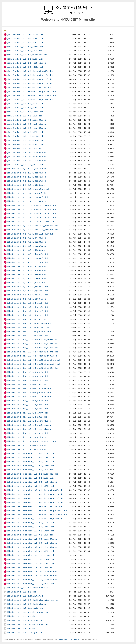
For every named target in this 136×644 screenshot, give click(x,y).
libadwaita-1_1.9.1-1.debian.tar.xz (27, 624)
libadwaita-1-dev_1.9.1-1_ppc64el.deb (29, 425)
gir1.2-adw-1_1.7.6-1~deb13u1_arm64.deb (30, 75)
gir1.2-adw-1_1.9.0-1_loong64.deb (26, 120)
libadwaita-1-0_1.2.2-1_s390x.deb (26, 201)
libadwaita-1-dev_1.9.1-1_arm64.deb (27, 409)
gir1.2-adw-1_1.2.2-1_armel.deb (25, 43)
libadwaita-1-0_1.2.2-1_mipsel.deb (27, 193)
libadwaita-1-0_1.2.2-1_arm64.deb (26, 173)
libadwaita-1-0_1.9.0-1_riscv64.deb (27, 262)
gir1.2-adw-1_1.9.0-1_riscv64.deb (26, 128)
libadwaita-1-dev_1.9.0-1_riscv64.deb (29, 397)
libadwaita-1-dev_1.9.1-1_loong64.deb (29, 421)
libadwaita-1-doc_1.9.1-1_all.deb (26, 449)
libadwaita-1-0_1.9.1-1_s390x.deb (26, 299)
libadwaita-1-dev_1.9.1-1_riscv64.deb (29, 429)
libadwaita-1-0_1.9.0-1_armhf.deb (26, 246)
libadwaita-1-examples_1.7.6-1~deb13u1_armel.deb (35, 498)
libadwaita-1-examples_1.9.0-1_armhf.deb (31, 531)
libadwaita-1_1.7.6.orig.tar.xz (25, 608)
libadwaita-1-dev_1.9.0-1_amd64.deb (27, 372)
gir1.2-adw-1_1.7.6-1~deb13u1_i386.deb (29, 87)
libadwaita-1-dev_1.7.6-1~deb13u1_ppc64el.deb (34, 360)
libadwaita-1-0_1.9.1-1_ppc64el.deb (27, 291)
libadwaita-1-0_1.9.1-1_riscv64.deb (27, 295)
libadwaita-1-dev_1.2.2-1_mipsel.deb (28, 327)
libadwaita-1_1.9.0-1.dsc (21, 616)
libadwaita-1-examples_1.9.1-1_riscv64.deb (32, 580)
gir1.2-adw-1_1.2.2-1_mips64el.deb (27, 55)
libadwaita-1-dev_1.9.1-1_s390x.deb (27, 433)
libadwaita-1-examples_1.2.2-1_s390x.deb (31, 486)
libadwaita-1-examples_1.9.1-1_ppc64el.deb (32, 576)
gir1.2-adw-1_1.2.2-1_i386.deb (24, 51)
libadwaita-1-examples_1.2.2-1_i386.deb (30, 470)
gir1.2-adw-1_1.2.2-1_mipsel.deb (26, 59)
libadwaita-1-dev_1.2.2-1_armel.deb (27, 311)
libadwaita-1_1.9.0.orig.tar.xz (25, 620)
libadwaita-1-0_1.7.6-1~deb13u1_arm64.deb (31, 209)
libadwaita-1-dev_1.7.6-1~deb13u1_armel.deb (32, 348)
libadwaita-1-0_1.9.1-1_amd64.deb (26, 270)
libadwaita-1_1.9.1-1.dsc (21, 628)
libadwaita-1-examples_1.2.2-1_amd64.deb (31, 454)
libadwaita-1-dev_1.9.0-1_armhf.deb (27, 380)
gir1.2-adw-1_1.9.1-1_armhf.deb (25, 144)
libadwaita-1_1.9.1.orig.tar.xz (25, 633)
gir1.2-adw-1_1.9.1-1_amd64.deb (25, 136)
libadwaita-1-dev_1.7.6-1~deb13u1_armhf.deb (32, 352)
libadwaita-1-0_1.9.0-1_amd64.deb (26, 238)
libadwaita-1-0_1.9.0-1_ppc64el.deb (27, 258)
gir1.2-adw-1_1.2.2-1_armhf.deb (25, 47)
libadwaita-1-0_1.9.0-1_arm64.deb (26, 242)
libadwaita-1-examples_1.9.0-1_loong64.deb (32, 539)
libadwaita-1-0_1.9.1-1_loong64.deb (27, 287)
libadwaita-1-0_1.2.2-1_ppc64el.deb (27, 197)
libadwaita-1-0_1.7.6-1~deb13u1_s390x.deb (31, 234)
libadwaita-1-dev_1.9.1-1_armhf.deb (27, 413)
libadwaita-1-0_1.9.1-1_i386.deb (26, 283)
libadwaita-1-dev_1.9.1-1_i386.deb (27, 417)
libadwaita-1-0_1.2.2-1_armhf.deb (26, 181)
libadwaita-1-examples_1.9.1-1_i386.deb (30, 568)
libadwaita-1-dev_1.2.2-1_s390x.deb (27, 336)
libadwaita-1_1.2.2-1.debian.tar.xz (27, 588)
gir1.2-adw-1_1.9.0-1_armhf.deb (25, 112)
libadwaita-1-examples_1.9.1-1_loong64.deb (32, 572)
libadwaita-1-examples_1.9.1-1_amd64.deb (31, 555)
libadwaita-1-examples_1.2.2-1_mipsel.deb (31, 478)
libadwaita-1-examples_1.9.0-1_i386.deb (30, 535)
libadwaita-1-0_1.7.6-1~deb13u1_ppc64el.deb (32, 226)
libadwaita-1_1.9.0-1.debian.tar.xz (27, 612)
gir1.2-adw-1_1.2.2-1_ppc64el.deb (26, 63)
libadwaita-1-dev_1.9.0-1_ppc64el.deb (29, 393)
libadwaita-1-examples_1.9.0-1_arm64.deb (31, 527)
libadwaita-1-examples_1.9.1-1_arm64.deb (31, 559)
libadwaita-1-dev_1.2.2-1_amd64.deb (27, 303)
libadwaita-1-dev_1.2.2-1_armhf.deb (27, 315)
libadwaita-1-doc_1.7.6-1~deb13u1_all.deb (31, 441)
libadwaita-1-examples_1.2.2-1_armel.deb (31, 462)
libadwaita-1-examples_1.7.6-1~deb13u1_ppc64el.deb (37, 511)
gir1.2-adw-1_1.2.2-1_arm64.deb (25, 39)
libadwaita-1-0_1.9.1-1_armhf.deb (26, 279)
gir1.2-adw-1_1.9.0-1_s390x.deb (25, 132)
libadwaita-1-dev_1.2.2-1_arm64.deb (27, 307)
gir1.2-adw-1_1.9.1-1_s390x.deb (25, 165)
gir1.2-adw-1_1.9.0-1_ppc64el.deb (26, 124)
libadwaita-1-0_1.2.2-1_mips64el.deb (28, 189)
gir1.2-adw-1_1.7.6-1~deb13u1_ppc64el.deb (31, 92)
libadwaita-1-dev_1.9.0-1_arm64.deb (27, 376)
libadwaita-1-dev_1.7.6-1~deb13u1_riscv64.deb (34, 364)
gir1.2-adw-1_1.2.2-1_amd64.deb (25, 34)
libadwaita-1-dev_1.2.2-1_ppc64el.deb (29, 332)
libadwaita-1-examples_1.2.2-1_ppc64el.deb (32, 482)
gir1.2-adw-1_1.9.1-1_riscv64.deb (26, 161)
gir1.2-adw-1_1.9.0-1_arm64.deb (25, 108)
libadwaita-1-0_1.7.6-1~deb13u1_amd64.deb (31, 205)
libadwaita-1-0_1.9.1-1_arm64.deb (26, 275)
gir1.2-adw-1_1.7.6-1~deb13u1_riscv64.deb (31, 96)
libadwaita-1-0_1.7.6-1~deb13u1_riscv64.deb (32, 230)
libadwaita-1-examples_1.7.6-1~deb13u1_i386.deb (35, 506)
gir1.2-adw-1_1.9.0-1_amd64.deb (25, 104)
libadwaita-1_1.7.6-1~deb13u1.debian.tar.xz (32, 600)
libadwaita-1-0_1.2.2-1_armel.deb (26, 177)
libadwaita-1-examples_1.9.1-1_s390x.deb (31, 584)
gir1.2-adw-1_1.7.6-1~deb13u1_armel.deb (30, 79)
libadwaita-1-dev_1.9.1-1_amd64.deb (27, 405)
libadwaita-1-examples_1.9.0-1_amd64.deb (31, 523)
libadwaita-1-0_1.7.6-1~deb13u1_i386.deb (31, 222)
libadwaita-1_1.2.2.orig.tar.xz (25, 596)
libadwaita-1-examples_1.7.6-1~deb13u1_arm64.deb (35, 494)
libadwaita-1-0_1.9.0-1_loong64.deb (27, 254)
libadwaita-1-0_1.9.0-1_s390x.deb (26, 266)
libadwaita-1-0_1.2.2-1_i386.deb (26, 185)
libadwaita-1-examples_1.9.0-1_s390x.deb (31, 551)
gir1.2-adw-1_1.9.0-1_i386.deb (24, 116)
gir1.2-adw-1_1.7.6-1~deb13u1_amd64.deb (30, 71)
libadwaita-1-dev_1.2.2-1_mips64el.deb (29, 323)
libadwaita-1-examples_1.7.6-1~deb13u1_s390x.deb (35, 519)
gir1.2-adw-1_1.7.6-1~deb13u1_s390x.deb (30, 100)
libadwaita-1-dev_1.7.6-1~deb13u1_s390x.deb (32, 368)
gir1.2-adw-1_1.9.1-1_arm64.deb (25, 140)
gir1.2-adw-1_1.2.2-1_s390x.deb (25, 67)
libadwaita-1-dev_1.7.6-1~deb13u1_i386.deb (32, 356)
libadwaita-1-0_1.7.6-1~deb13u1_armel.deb (31, 214)
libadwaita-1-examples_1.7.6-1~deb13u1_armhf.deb (35, 502)
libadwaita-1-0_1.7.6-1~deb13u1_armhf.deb (31, 218)
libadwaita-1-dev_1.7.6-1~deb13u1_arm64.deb (32, 344)
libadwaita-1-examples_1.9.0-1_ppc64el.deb (32, 543)
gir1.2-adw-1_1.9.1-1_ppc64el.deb (26, 157)
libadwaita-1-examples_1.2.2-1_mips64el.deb (32, 474)
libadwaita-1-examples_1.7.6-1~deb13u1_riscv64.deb (37, 515)
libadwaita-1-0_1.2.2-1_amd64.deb (26, 169)
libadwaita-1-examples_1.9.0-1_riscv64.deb (32, 547)
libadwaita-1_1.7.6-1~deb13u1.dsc (26, 604)
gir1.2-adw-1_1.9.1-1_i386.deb (24, 148)
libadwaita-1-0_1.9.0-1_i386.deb (26, 250)
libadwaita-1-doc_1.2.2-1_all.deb (26, 437)
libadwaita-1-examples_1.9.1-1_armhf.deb (31, 563)
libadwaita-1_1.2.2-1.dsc (21, 592)
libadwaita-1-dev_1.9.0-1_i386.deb (27, 384)
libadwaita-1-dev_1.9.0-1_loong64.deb (29, 388)
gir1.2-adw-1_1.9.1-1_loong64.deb (26, 153)
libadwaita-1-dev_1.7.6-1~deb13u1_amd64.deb (32, 340)
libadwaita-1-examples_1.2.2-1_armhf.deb (31, 466)
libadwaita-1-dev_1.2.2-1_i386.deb (27, 319)
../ (9, 30)
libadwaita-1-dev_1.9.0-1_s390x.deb (27, 401)
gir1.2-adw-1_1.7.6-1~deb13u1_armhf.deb (30, 83)
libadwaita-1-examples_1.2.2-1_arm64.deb (31, 458)
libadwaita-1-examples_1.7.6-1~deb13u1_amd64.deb (35, 490)
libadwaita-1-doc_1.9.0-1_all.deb (26, 445)
